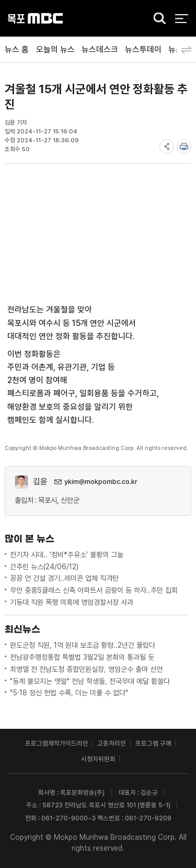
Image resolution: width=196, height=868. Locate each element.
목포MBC (35, 19)
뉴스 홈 (17, 49)
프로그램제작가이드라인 (57, 743)
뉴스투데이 (143, 49)
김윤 (40, 482)
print (184, 146)
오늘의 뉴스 (55, 49)
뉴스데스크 (100, 49)
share (167, 146)
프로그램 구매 (153, 743)
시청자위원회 (98, 759)
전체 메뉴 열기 (182, 19)
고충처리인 (112, 743)
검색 (157, 19)
